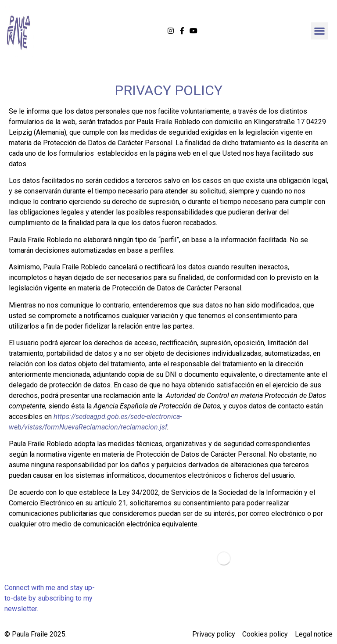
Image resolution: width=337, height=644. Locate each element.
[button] (320, 31)
